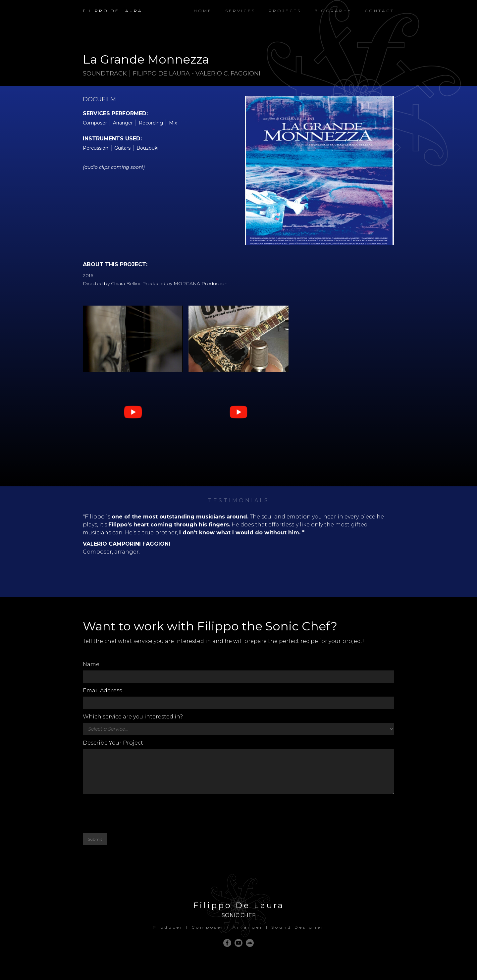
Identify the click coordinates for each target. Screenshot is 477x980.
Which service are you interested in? (133, 717)
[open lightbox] (133, 412)
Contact (379, 11)
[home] (113, 8)
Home (203, 11)
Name (91, 664)
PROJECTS (285, 11)
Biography (333, 11)
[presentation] (133, 813)
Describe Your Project (113, 743)
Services (240, 11)
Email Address (102, 690)
